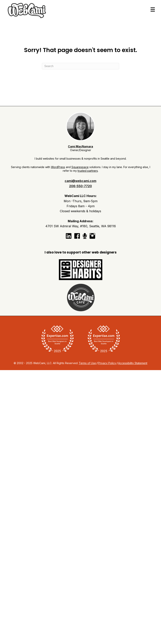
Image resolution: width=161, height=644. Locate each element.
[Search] (80, 66)
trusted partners (88, 171)
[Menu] (153, 9)
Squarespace (80, 167)
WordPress (58, 167)
